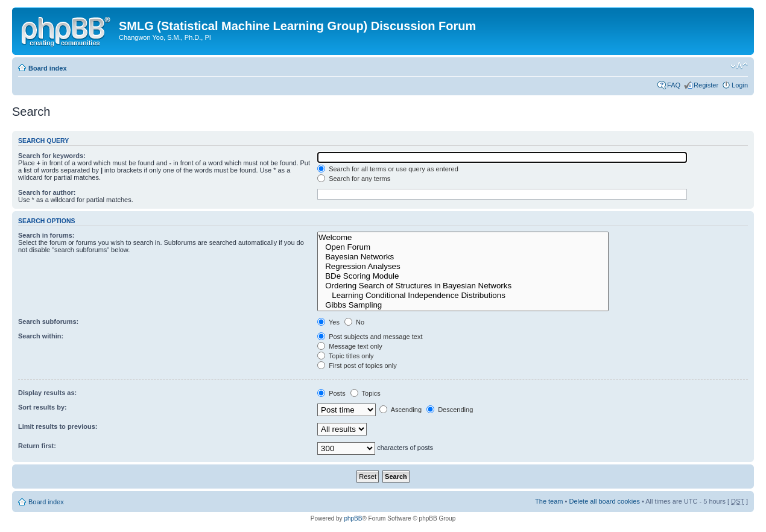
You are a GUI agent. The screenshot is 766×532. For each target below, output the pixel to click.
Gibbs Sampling (463, 305)
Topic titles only (345, 356)
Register (706, 85)
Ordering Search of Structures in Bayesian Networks (463, 286)
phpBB (353, 518)
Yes (328, 322)
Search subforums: (48, 321)
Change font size (739, 66)
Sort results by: (43, 407)
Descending (450, 410)
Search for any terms (354, 179)
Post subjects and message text (370, 337)
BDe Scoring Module (463, 276)
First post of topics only (357, 366)
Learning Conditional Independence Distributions (463, 296)
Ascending (400, 410)
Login (740, 85)
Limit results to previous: (58, 426)
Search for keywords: (52, 156)
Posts (331, 393)
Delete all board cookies (604, 501)
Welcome (463, 238)
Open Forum (463, 247)
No (354, 322)
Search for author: (47, 192)
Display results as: (47, 393)
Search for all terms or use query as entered (388, 169)
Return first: (37, 446)
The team (549, 501)
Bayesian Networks (463, 257)
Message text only (350, 346)
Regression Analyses (463, 267)
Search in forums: (46, 235)
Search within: (41, 336)
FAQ (674, 85)
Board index (48, 68)
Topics (366, 393)
